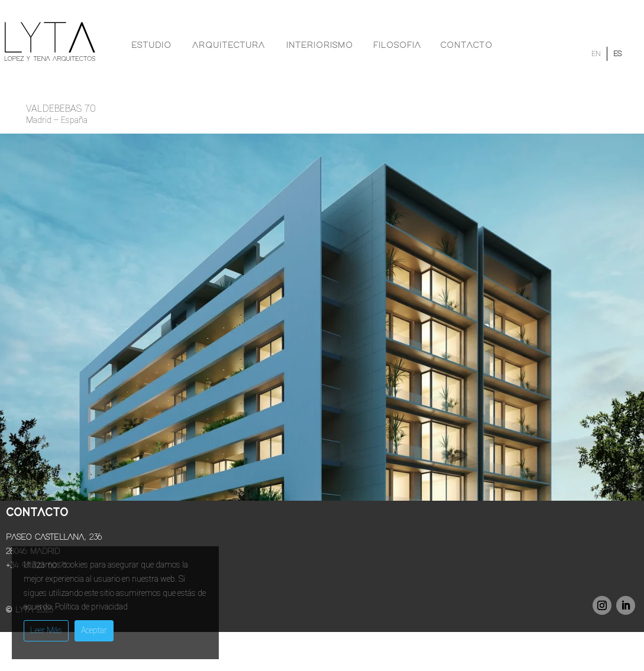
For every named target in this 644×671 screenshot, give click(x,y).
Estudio (151, 46)
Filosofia (397, 46)
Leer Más (46, 630)
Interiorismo (320, 46)
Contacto (467, 46)
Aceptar (94, 630)
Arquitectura (229, 46)
